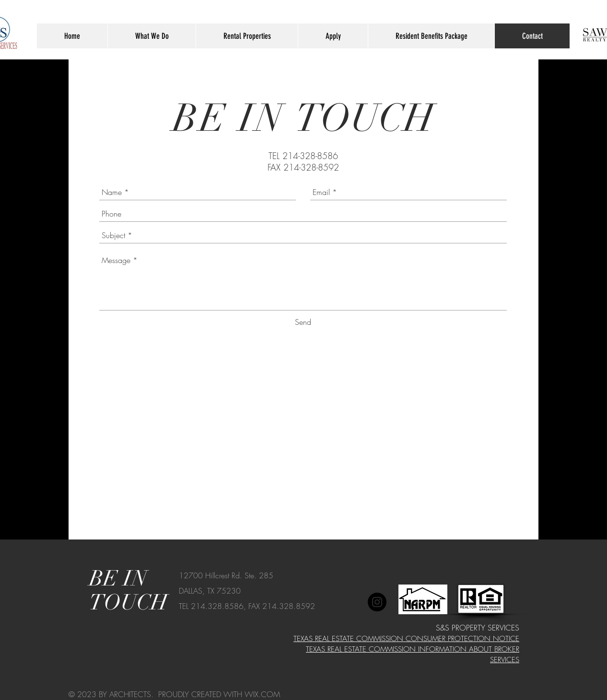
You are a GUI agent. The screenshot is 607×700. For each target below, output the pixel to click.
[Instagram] (377, 602)
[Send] (303, 322)
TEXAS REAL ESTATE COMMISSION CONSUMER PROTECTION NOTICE (406, 639)
